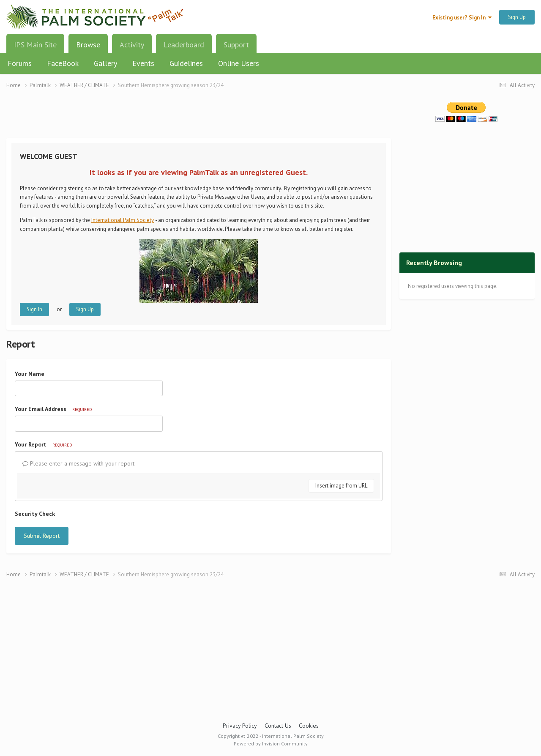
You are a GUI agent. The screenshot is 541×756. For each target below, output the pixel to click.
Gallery (105, 63)
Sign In (34, 309)
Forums (20, 63)
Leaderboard (184, 45)
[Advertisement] (199, 119)
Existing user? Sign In (462, 18)
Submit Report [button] (42, 536)
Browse (88, 48)
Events (143, 63)
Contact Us (278, 726)
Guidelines (186, 63)
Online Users (239, 63)
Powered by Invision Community (271, 744)
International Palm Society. (123, 220)
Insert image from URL (341, 486)
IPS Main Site (35, 45)
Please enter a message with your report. (79, 463)
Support (236, 45)
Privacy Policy (240, 726)
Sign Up (517, 17)
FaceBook (63, 63)
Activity (132, 45)
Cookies (309, 726)
